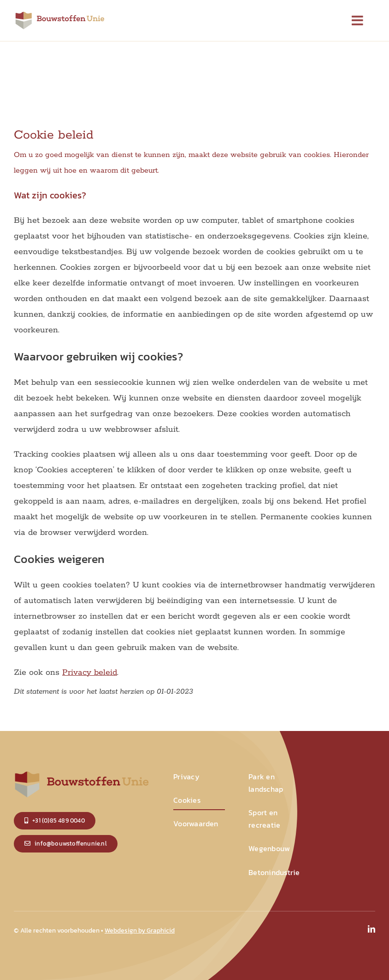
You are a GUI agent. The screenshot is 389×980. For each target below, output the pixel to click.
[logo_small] (60, 14)
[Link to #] (358, 21)
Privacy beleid (90, 673)
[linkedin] (371, 929)
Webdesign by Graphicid (140, 931)
